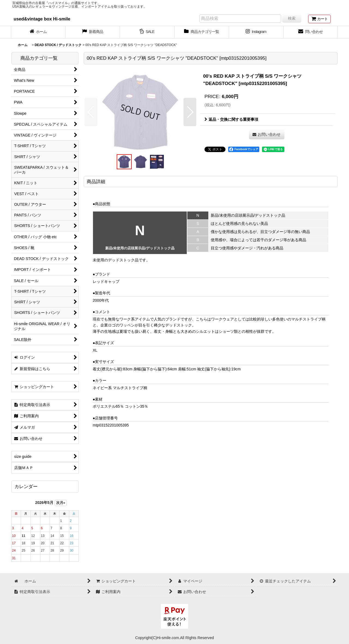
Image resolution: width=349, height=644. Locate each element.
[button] (91, 112)
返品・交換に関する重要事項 (231, 119)
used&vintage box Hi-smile (42, 19)
